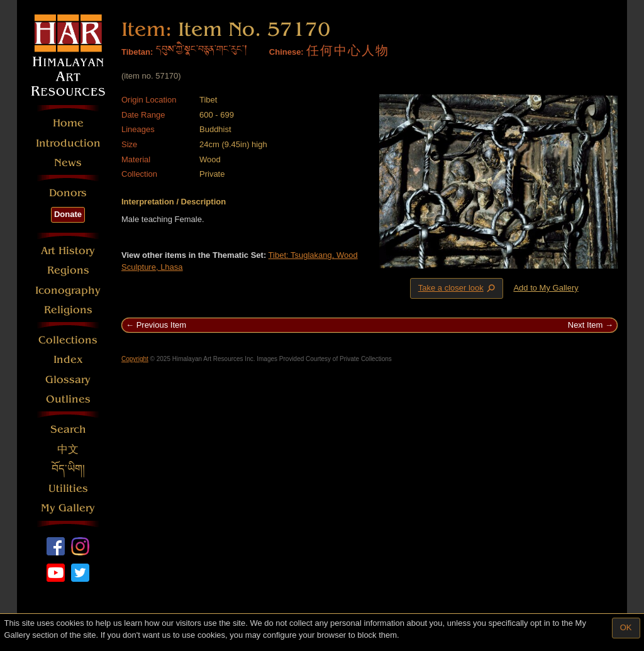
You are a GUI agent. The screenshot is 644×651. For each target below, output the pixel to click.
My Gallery (68, 508)
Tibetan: (137, 52)
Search (68, 429)
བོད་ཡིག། (68, 469)
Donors (68, 193)
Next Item (586, 325)
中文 (68, 449)
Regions (68, 270)
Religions (68, 310)
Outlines (68, 399)
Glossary (68, 380)
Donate (68, 214)
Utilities (68, 488)
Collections (68, 340)
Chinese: (286, 52)
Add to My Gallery (546, 288)
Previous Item (161, 325)
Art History (68, 251)
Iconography (68, 290)
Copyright (135, 359)
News (68, 163)
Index (68, 359)
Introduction (68, 143)
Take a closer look (458, 287)
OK (626, 627)
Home (68, 123)
